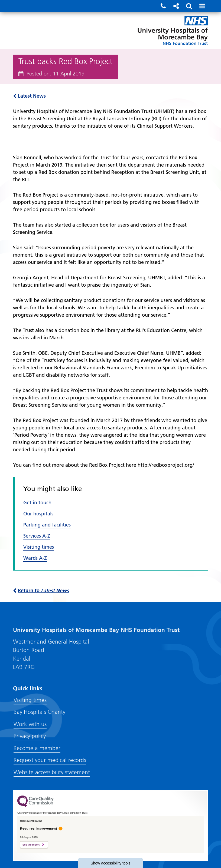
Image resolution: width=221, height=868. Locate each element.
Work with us (30, 724)
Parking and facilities (47, 525)
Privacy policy (30, 736)
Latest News (29, 96)
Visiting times (39, 547)
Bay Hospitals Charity (39, 712)
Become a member (37, 748)
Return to (41, 590)
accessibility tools (110, 863)
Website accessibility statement (52, 772)
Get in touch (37, 503)
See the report (31, 845)
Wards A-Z (35, 558)
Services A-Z (37, 536)
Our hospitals (38, 514)
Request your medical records (50, 760)
